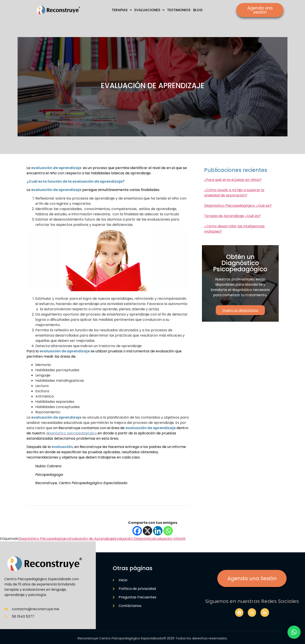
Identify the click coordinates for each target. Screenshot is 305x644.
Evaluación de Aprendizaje (92, 539)
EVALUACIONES (149, 10)
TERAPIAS (122, 10)
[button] (294, 632)
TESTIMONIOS (179, 10)
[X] (147, 531)
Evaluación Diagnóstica (134, 539)
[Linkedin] (158, 531)
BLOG (198, 10)
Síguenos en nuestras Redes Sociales (252, 601)
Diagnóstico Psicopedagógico (44, 539)
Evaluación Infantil (170, 539)
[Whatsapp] (168, 531)
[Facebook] (137, 531)
